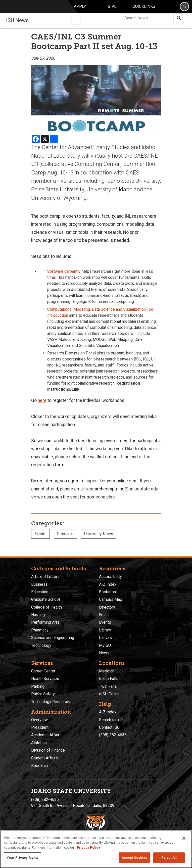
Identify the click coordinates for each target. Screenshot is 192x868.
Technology (41, 645)
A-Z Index (108, 584)
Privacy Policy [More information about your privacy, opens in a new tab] (88, 848)
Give (112, 8)
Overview (39, 720)
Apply (80, 8)
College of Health (46, 607)
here (42, 404)
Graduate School (45, 599)
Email (104, 615)
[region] (96, 849)
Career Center (43, 671)
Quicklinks (144, 8)
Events (40, 537)
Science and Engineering (53, 638)
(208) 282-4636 (113, 735)
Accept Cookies (134, 858)
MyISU (105, 645)
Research (65, 537)
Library (105, 630)
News (104, 653)
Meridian (107, 671)
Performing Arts (45, 622)
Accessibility (110, 577)
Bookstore (108, 592)
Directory (107, 607)
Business (39, 584)
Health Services (45, 679)
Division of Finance (48, 750)
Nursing (38, 615)
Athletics (39, 743)
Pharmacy (40, 630)
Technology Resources (51, 702)
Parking (38, 686)
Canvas (105, 638)
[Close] (184, 838)
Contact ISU (109, 727)
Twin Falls (108, 686)
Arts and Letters (45, 577)
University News (99, 537)
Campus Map (111, 599)
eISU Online (109, 694)
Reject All (169, 858)
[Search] (184, 8)
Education (40, 592)
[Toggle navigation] (76, 24)
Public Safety (43, 694)
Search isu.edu (112, 720)
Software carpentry (64, 275)
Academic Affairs (46, 735)
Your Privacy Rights (23, 858)
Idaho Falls (109, 679)
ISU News (17, 24)
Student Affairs (44, 758)
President (40, 727)
